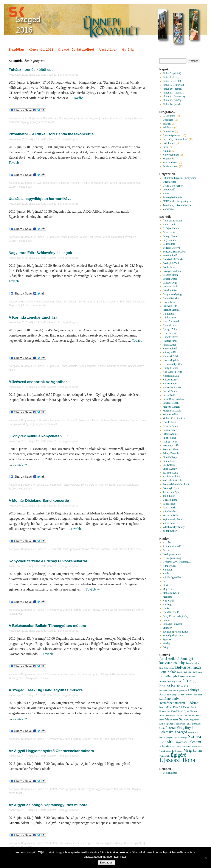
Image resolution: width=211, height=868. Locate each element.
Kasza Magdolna (171, 360)
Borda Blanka (117, 485)
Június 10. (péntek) (69, 183)
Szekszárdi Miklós (172, 480)
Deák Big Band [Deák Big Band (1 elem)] (174, 681)
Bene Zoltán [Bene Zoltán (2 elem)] (168, 672)
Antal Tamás (169, 224)
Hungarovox (169, 566)
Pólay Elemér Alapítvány (176, 616)
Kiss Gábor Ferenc (172, 372)
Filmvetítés (169, 131)
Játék (165, 147)
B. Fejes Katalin (171, 228)
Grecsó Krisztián (171, 321)
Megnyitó (168, 159)
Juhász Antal (169, 345)
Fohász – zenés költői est (31, 70)
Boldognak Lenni (172, 554)
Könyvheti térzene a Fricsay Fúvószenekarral (48, 561)
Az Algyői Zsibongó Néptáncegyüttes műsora (48, 805)
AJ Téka (167, 542)
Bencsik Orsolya (171, 248)
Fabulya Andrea (133, 118)
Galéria (128, 50)
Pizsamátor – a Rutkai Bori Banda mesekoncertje (51, 134)
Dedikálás (168, 120)
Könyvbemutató (171, 155)
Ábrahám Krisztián (173, 221)
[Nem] (206, 858)
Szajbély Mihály (171, 477)
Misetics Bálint (171, 415)
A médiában (108, 50)
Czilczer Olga (170, 283)
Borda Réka (169, 267)
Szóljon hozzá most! (43, 122)
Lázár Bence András (173, 399)
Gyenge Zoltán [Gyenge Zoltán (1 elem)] (177, 695)
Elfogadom (107, 863)
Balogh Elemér (171, 236)
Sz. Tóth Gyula (171, 473)
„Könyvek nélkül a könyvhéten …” (38, 436)
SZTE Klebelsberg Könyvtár (178, 201)
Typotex (167, 639)
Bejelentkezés (170, 773)
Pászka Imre (169, 430)
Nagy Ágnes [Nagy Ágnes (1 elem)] (170, 724)
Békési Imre (169, 244)
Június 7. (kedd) (171, 77)
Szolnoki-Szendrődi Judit (176, 484)
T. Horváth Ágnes (172, 492)
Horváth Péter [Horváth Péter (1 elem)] (191, 695)
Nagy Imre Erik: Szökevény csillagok (40, 253)
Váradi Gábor (170, 511)
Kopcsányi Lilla (171, 376)
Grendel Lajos (170, 325)
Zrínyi (166, 647)
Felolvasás (168, 128)
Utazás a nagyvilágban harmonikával (41, 199)
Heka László (169, 333)
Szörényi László (171, 488)
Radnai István (170, 442)
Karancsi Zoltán (171, 356)
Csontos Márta (170, 275)
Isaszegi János (170, 341)
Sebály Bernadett (172, 453)
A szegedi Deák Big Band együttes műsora (46, 690)
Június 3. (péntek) (31, 118)
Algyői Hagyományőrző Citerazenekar (108, 789)
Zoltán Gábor (170, 531)
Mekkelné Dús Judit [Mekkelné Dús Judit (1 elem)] (175, 715)
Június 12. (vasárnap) (49, 610)
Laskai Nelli (169, 395)
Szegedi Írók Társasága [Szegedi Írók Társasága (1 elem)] (176, 737)
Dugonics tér (28, 183)
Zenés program (90, 118)
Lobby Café (169, 190)
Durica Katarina (171, 298)
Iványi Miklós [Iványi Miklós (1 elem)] (166, 707)
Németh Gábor (170, 426)
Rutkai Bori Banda (130, 183)
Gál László (168, 314)
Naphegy (167, 605)
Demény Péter (170, 290)
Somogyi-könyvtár (68, 75)
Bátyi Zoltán (169, 240)
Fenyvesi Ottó (170, 306)
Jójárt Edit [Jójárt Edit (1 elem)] (178, 707)
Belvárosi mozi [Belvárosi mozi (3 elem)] (188, 667)
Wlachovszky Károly (174, 527)
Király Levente (171, 368)
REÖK (166, 193)
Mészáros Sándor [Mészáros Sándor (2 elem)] (177, 719)
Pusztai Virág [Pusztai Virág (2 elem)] (175, 728)
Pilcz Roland (169, 438)
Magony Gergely (171, 407)
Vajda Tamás (169, 508)
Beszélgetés (169, 116)
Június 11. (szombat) (78, 420)
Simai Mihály (50, 118)
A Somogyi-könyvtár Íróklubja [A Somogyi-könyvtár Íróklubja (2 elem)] (177, 661)
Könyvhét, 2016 (41, 50)
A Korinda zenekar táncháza (33, 317)
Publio (166, 620)
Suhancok (132, 485)
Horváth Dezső (171, 337)
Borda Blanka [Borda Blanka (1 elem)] (196, 672)
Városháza (168, 209)
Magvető (167, 589)
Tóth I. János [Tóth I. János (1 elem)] (165, 751)
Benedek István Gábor (174, 252)
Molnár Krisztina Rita (174, 418)
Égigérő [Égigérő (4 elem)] (178, 755)
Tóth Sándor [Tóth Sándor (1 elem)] (178, 751)
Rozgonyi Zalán (171, 446)
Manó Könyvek (171, 593)
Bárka (166, 550)
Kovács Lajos (170, 383)
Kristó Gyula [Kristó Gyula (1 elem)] (183, 711)
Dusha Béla (169, 302)
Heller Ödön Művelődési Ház (38, 302)
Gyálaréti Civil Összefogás (177, 562)
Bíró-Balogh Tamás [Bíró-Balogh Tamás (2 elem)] (173, 676)
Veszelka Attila (171, 515)
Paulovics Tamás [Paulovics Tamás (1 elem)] (184, 724)
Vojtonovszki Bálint (173, 519)
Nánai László (170, 422)
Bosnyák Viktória (172, 271)
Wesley (167, 643)
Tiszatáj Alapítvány (173, 636)
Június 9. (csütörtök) (173, 85)
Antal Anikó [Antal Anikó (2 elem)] (168, 659)
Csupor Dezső (170, 279)
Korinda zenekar (117, 366)
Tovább (81, 98)
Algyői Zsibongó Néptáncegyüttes (124, 843)
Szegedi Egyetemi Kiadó (176, 632)
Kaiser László (170, 349)
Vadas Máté (169, 504)
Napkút (167, 608)
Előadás (167, 124)
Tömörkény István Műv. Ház (178, 205)
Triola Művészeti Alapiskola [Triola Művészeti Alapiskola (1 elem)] (189, 747)
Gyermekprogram (47, 183)
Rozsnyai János (171, 449)
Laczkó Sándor (171, 391)
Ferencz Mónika (171, 310)
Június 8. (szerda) (172, 81)
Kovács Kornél (171, 380)
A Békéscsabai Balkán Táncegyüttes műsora (47, 626)
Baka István (169, 232)
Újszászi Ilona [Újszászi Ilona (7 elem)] (177, 760)
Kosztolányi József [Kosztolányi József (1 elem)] (168, 711)
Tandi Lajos (169, 496)
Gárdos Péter (169, 318)
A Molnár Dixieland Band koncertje (39, 501)
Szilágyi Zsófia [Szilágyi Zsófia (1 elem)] (180, 742)
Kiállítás (167, 151)
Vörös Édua (169, 523)
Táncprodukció (69, 366)
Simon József (170, 461)
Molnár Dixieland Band (104, 549)
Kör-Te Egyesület (172, 577)
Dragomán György (172, 294)
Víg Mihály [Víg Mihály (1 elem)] (165, 756)
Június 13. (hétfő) (47, 789)
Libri (165, 585)
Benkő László (170, 256)
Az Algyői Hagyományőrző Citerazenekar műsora (51, 751)
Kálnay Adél (169, 352)
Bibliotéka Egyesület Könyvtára (179, 178)
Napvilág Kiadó (171, 612)
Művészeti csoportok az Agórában (38, 382)
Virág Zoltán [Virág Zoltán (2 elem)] (193, 751)
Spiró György (170, 469)
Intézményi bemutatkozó (51, 420)
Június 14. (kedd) (172, 104)
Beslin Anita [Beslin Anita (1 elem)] (183, 672)
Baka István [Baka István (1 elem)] (169, 668)
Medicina (168, 597)
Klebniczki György (19, 122)
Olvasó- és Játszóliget (76, 50)
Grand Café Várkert (173, 186)
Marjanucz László (172, 411)
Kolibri (85, 183)
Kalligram (168, 570)
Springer (167, 628)
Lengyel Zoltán (171, 403)
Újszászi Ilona (170, 500)
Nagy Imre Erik (116, 302)
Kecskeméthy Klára (173, 364)
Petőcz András (170, 434)
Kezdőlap (17, 50)
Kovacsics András (172, 387)
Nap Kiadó (168, 601)
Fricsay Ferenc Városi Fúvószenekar (113, 610)
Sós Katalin (169, 465)
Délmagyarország (172, 558)
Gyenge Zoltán (171, 329)
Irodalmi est (169, 143)
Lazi (165, 581)
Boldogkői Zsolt (171, 263)
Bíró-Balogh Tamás (173, 259)
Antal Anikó (116, 118)
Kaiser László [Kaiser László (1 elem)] (189, 707)
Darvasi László (171, 287)
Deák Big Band (100, 739)
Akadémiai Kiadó (172, 546)
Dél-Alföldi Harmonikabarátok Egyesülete (112, 237)
